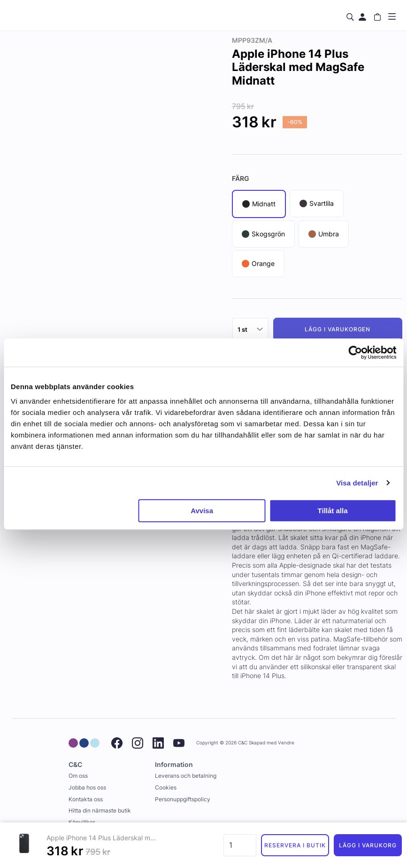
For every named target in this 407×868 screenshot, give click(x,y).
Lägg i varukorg (368, 845)
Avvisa (202, 511)
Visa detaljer (357, 483)
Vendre (286, 743)
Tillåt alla (333, 511)
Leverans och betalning (186, 776)
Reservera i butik (295, 845)
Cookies (166, 787)
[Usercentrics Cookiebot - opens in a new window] (355, 352)
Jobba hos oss (87, 787)
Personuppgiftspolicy (183, 799)
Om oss (78, 776)
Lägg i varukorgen (338, 329)
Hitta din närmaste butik (100, 810)
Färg (241, 178)
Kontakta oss (86, 799)
